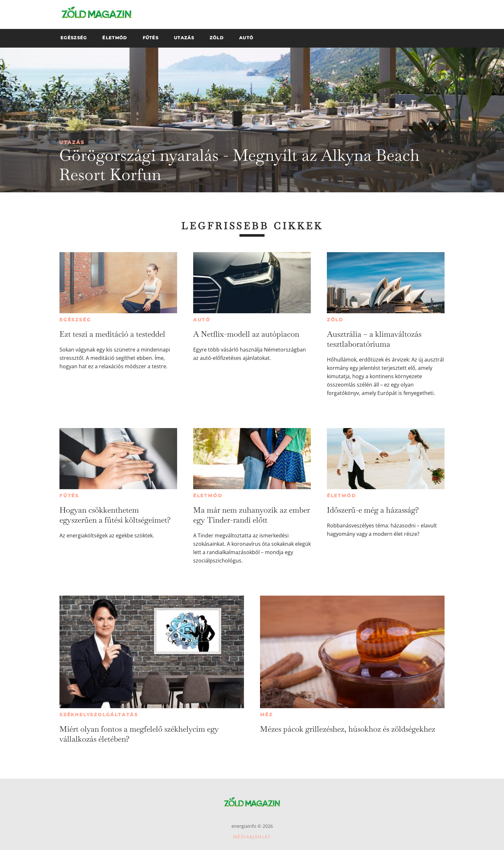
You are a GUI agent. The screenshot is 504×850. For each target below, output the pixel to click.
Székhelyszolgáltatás (99, 715)
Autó (202, 320)
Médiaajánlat (252, 837)
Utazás (72, 142)
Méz (266, 715)
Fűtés (69, 496)
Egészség (75, 320)
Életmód (208, 496)
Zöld (335, 320)
